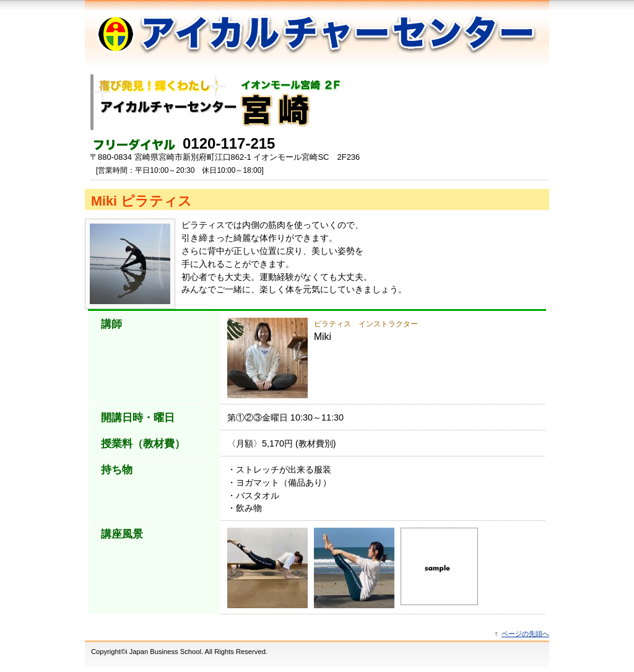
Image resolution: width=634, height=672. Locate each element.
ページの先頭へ (525, 634)
